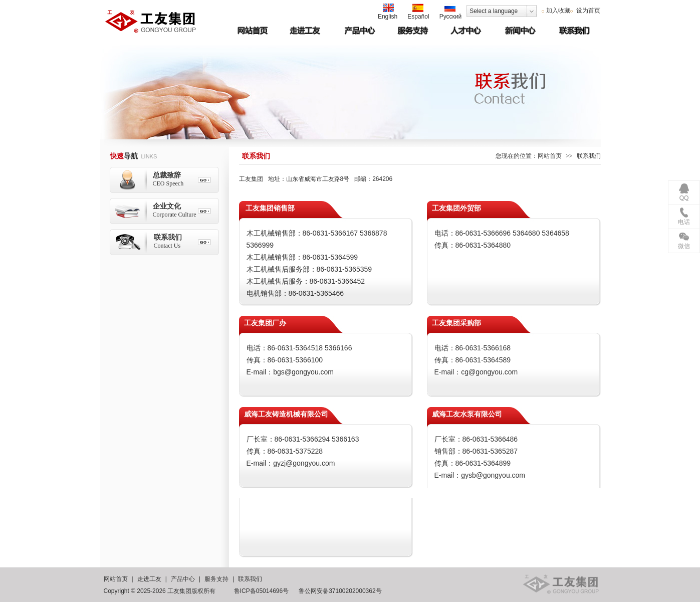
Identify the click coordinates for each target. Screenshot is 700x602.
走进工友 (149, 579)
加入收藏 (558, 11)
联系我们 (250, 579)
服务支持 (216, 579)
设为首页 (588, 11)
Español (418, 12)
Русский (451, 12)
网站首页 (550, 156)
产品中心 (183, 579)
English (388, 12)
